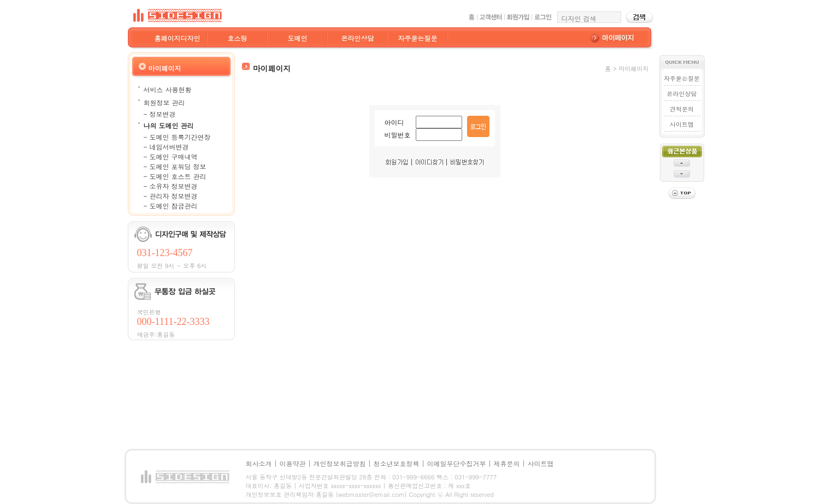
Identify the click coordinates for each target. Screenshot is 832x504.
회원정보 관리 (164, 102)
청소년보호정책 (397, 463)
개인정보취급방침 (340, 463)
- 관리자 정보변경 (171, 196)
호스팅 (238, 38)
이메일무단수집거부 (457, 463)
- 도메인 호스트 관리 (175, 176)
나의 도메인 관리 (169, 125)
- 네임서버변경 (166, 147)
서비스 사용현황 (168, 89)
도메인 (298, 38)
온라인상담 (358, 38)
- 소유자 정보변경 (171, 186)
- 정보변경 (160, 114)
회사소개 (259, 463)
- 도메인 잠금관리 (171, 206)
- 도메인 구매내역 (171, 156)
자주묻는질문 (418, 38)
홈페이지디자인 (178, 38)
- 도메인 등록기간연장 (177, 137)
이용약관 (293, 463)
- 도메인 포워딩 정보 (175, 166)
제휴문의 (507, 463)
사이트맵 (682, 124)
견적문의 (682, 109)
